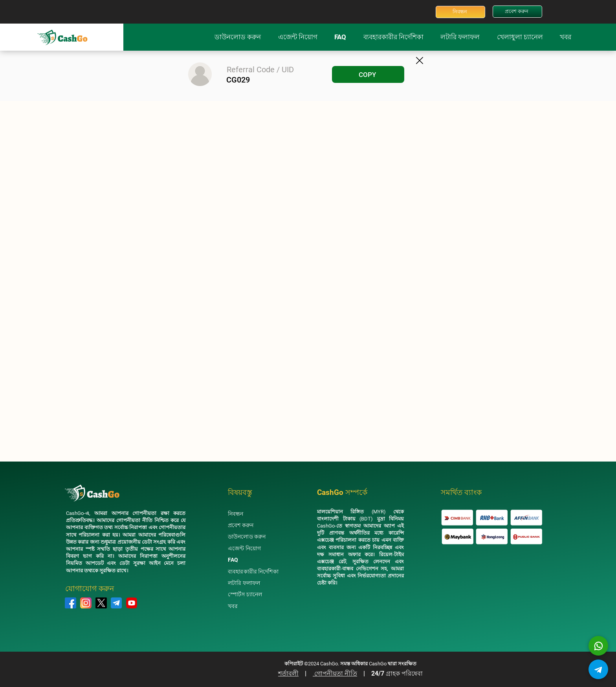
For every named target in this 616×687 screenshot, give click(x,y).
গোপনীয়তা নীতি (335, 673)
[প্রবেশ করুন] (517, 12)
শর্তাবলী (288, 673)
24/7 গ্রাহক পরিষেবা (397, 673)
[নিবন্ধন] (460, 12)
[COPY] (368, 74)
